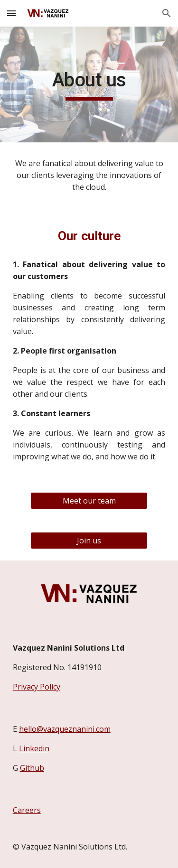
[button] (11, 13)
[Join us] (89, 541)
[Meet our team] (89, 501)
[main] (89, 84)
